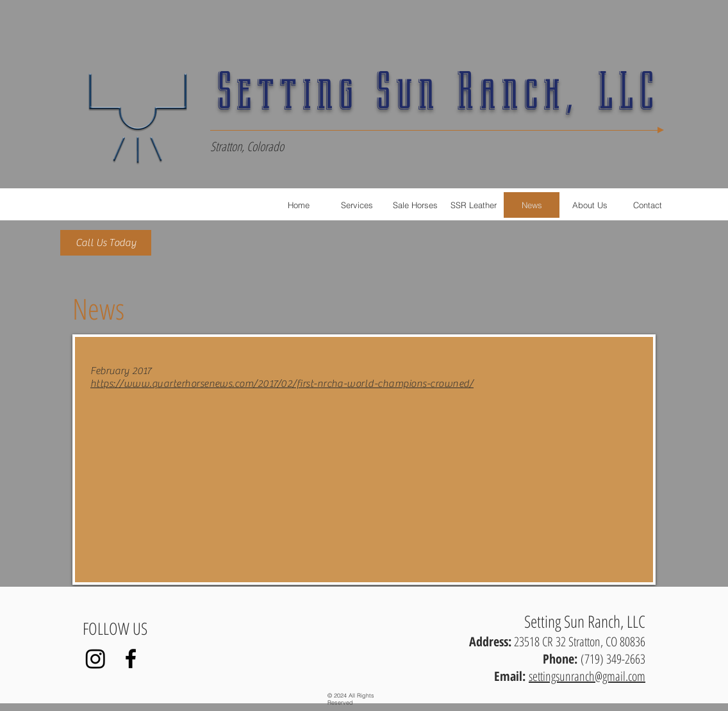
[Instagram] (95, 658)
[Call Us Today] (106, 243)
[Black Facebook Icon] (131, 658)
